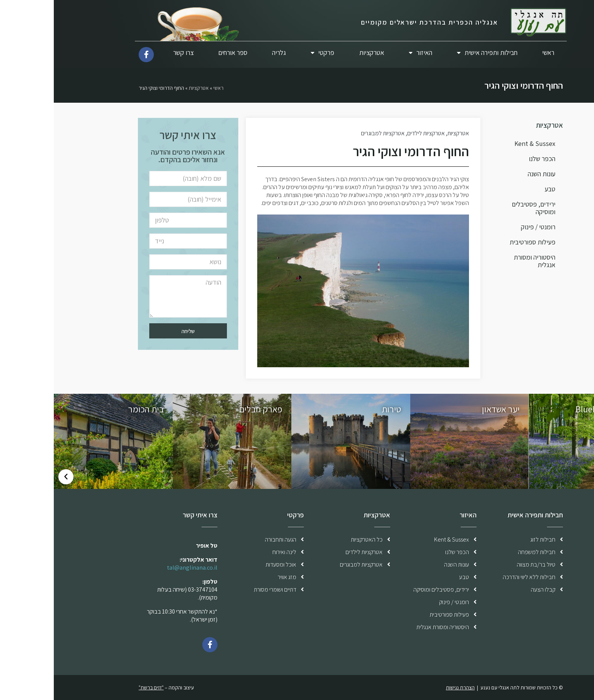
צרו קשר (130, 52)
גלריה (225, 52)
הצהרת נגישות (406, 687)
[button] (582, 477)
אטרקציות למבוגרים (329, 133)
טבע (496, 189)
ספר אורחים (179, 52)
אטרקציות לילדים (372, 133)
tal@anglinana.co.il (138, 568)
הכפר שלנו (488, 159)
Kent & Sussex (481, 143)
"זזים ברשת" (97, 687)
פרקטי (269, 53)
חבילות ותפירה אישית (433, 53)
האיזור (367, 53)
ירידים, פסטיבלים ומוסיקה (480, 208)
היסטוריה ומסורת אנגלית (481, 261)
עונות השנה (488, 174)
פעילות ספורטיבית (479, 242)
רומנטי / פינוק (484, 227)
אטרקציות (318, 52)
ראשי (494, 52)
